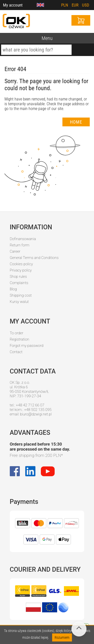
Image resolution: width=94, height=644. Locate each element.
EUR (75, 5)
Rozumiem (62, 637)
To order (17, 333)
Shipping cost (21, 295)
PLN (65, 5)
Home (76, 122)
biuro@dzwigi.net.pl (36, 414)
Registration (20, 339)
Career (15, 251)
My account (13, 5)
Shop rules (18, 277)
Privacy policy (21, 270)
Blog (13, 289)
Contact (16, 352)
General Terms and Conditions (34, 258)
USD (86, 5)
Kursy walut (19, 302)
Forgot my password (27, 346)
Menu (47, 38)
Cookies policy (21, 264)
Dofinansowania (23, 239)
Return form (20, 245)
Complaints (19, 283)
